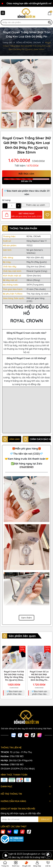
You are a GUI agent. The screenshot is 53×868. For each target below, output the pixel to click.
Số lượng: (6, 200)
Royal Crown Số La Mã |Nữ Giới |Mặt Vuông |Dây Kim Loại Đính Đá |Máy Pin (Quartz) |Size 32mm (39, 676)
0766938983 (26, 467)
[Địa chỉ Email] (26, 819)
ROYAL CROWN (34, 236)
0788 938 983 (17, 765)
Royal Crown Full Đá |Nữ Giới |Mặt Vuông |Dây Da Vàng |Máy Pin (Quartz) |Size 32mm (14, 676)
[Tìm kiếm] (49, 22)
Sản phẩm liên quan (22, 636)
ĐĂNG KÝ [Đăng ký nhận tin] (45, 819)
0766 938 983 (17, 756)
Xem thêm (26, 618)
